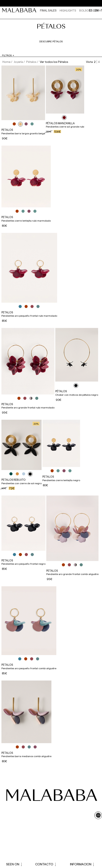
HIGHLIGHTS (68, 10)
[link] (20, 10)
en (97, 10)
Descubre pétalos (51, 41)
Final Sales (48, 10)
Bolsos (85, 10)
